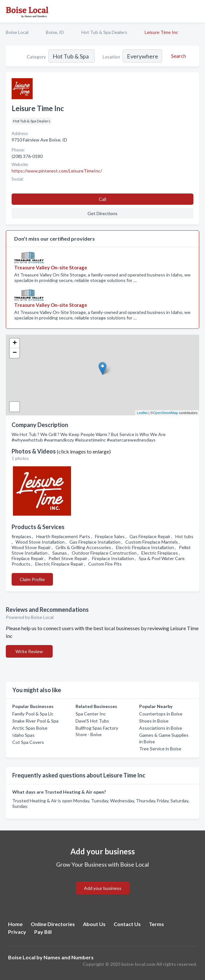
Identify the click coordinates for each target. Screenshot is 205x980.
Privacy (17, 932)
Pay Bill (43, 932)
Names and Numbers (69, 957)
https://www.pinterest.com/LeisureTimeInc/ (57, 171)
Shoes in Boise (154, 721)
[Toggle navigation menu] (196, 11)
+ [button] (15, 343)
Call (102, 199)
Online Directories (53, 924)
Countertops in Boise (161, 714)
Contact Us (127, 924)
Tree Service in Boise (160, 749)
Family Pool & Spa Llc (33, 714)
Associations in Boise (161, 728)
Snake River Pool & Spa (35, 721)
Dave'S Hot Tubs (92, 721)
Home (15, 924)
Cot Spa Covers (28, 742)
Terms (156, 924)
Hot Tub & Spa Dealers (104, 32)
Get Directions (102, 213)
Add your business (103, 888)
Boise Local (17, 32)
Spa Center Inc (91, 714)
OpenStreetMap (166, 413)
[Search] (178, 56)
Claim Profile (32, 579)
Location (111, 57)
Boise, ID (55, 32)
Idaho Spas (23, 735)
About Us (94, 924)
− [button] (15, 353)
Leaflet (142, 413)
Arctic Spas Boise (30, 728)
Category (36, 57)
